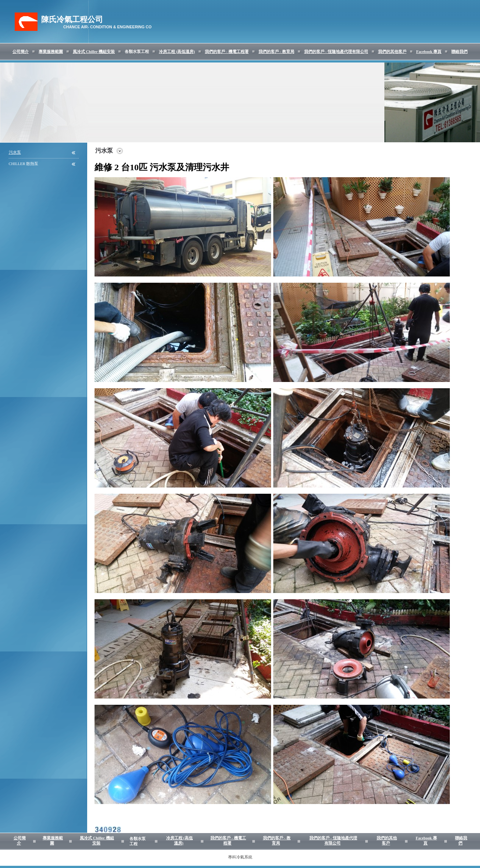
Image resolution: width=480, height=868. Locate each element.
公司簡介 (21, 52)
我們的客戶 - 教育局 (276, 52)
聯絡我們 (459, 52)
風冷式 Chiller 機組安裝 (94, 52)
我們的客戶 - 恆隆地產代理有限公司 (336, 52)
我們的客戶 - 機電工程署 (227, 52)
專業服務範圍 (51, 52)
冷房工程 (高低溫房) (177, 52)
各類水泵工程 (137, 52)
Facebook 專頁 (429, 52)
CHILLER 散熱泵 (24, 164)
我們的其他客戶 (392, 52)
